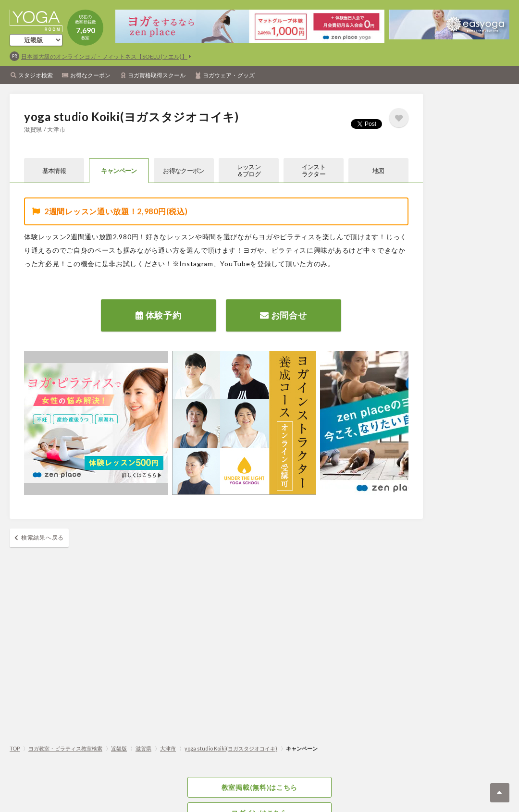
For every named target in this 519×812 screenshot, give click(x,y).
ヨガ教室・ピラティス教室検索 (65, 748)
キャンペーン (119, 171)
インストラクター (314, 170)
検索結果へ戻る (43, 537)
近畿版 (119, 748)
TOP (15, 748)
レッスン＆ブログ (249, 170)
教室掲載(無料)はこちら (259, 787)
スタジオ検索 (36, 75)
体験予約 (158, 315)
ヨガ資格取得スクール (157, 75)
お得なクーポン (90, 75)
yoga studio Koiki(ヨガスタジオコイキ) (231, 748)
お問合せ (283, 315)
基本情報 (54, 171)
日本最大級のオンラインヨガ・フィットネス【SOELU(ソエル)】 (104, 56)
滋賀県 (143, 748)
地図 (378, 171)
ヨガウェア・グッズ (229, 75)
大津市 (168, 748)
